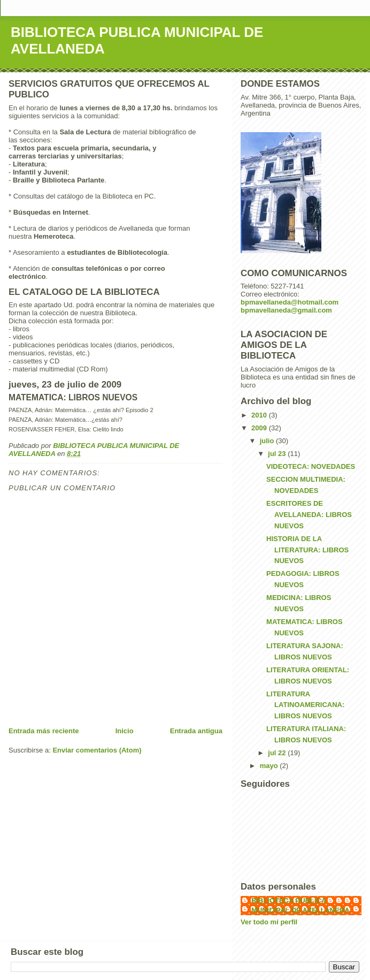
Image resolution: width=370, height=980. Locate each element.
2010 (260, 415)
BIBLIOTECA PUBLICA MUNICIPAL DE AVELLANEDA (300, 905)
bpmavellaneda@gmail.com (286, 310)
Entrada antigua (196, 731)
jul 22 (278, 753)
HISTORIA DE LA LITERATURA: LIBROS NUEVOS (307, 550)
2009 (260, 428)
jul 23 (278, 454)
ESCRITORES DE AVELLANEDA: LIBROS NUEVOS (309, 515)
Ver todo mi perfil (269, 922)
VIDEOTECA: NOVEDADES (311, 466)
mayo (270, 766)
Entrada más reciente (44, 731)
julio (268, 441)
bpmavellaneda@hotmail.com (290, 302)
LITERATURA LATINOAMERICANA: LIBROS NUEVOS (305, 705)
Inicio (125, 731)
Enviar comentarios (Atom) (97, 750)
